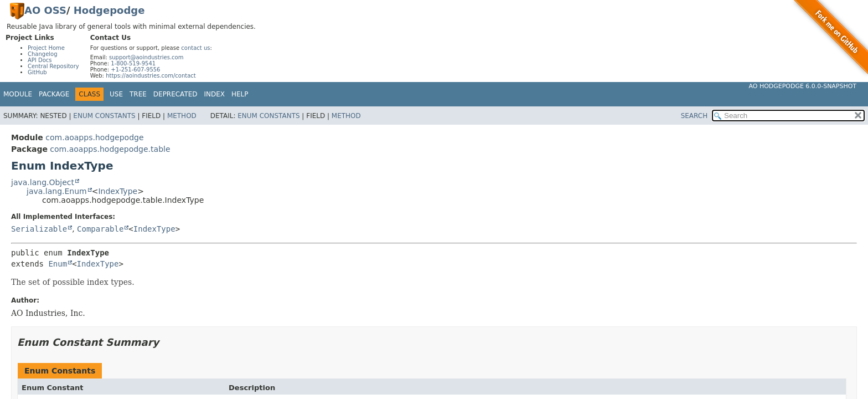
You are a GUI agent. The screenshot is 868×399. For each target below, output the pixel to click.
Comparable (100, 229)
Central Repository (53, 66)
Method (182, 116)
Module (18, 94)
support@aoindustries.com (146, 57)
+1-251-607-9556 (135, 70)
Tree (138, 94)
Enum (58, 264)
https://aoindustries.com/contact (151, 76)
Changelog (43, 54)
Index (215, 94)
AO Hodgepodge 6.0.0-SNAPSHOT (803, 86)
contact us (195, 48)
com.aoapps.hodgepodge (94, 137)
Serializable (39, 229)
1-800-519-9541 (133, 63)
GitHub (37, 72)
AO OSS (45, 10)
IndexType (118, 191)
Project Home (46, 48)
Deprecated (175, 94)
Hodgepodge (109, 10)
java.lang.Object (43, 182)
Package (54, 94)
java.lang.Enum (57, 191)
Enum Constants (104, 116)
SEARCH (694, 116)
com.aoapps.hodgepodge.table (110, 149)
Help (240, 94)
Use (116, 94)
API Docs (40, 60)
